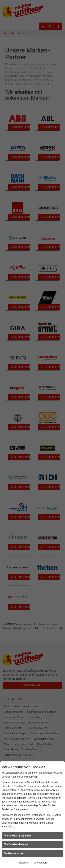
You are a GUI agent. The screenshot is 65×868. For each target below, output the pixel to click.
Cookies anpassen (14, 853)
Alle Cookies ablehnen (16, 844)
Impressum (24, 863)
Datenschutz (40, 863)
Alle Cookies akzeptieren (17, 836)
